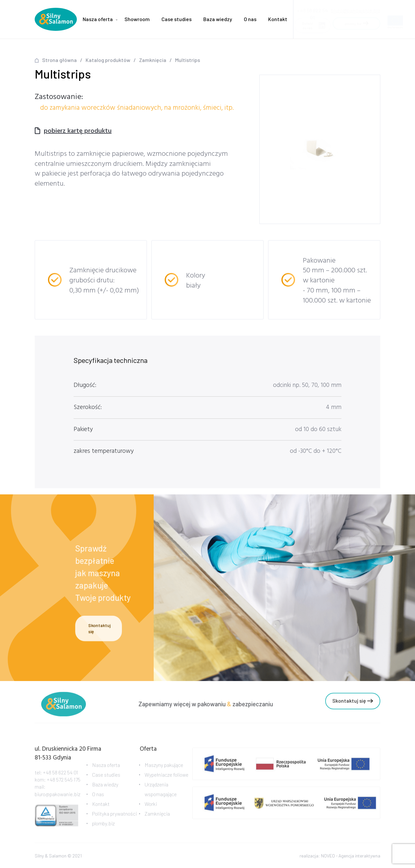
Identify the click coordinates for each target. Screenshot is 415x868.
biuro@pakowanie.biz (356, 8)
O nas (250, 19)
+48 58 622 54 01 (60, 776)
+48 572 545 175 (64, 783)
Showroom (137, 19)
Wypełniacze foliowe (166, 779)
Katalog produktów (108, 60)
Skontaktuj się (99, 630)
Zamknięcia (153, 60)
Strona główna (59, 60)
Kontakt (278, 19)
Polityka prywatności (114, 818)
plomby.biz (103, 827)
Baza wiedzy (218, 19)
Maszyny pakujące (164, 769)
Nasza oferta (98, 19)
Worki (151, 808)
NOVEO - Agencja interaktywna (351, 857)
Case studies (177, 19)
